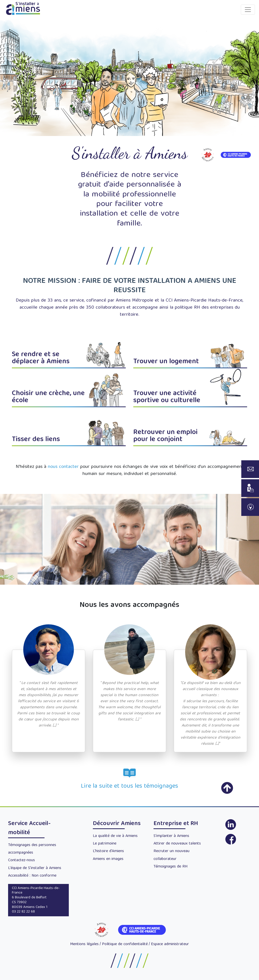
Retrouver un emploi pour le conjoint (165, 436)
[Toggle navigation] (248, 10)
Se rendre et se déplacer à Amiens (41, 358)
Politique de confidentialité (125, 944)
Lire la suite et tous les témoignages (129, 786)
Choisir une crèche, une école (48, 397)
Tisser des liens (36, 440)
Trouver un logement (166, 362)
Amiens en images (108, 859)
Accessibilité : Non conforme (32, 876)
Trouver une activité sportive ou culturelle (167, 397)
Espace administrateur (170, 944)
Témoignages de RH (170, 867)
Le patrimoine (105, 844)
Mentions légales (84, 944)
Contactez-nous (21, 860)
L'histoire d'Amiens (108, 851)
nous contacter (63, 467)
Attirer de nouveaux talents (177, 844)
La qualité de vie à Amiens (115, 836)
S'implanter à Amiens (171, 836)
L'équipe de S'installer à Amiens (35, 868)
